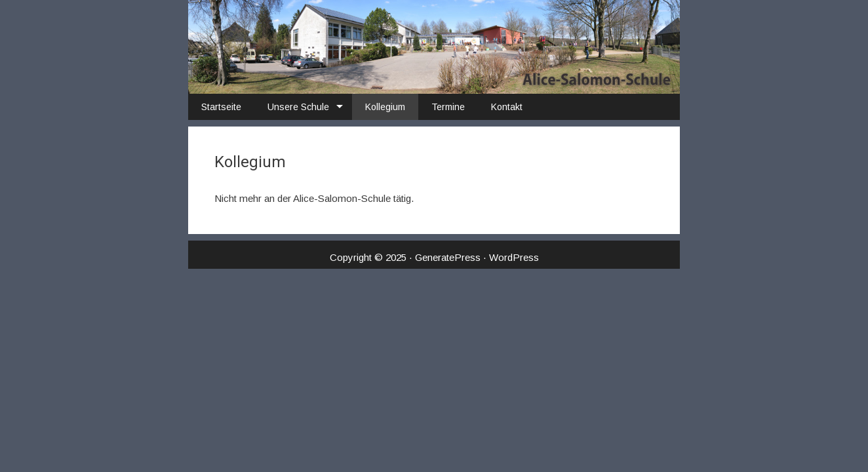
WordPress (514, 257)
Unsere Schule (298, 107)
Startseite (221, 107)
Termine (448, 107)
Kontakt (507, 107)
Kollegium (385, 107)
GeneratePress (448, 257)
